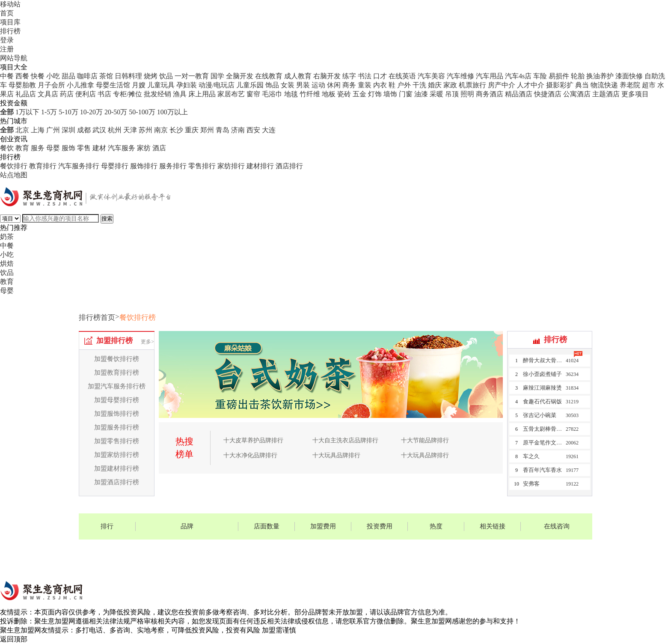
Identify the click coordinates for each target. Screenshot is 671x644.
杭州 (115, 130)
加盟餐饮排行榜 (117, 359)
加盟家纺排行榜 (117, 455)
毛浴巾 (272, 94)
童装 (365, 85)
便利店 (86, 94)
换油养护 (600, 76)
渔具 (180, 94)
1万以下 (27, 112)
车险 (540, 76)
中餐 (7, 76)
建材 (99, 148)
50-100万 (142, 112)
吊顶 (452, 94)
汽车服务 (122, 148)
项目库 (10, 22)
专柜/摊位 (128, 94)
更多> (147, 342)
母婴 (53, 148)
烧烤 (151, 76)
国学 (217, 76)
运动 (318, 85)
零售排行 (202, 166)
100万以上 (172, 112)
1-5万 (49, 112)
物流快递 (604, 85)
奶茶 (7, 237)
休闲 (334, 85)
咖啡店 (87, 76)
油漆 (421, 94)
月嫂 (139, 85)
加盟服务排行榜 (117, 427)
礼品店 (26, 94)
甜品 (68, 76)
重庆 (192, 130)
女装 (288, 85)
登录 (7, 40)
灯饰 (375, 94)
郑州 (207, 130)
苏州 (145, 130)
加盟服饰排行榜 (117, 414)
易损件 (559, 76)
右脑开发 (327, 76)
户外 (404, 85)
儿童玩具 (161, 85)
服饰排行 (144, 166)
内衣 (380, 85)
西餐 (22, 76)
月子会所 (51, 85)
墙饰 (390, 94)
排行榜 (10, 31)
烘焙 (7, 264)
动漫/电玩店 (217, 85)
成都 (84, 130)
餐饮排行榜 (138, 318)
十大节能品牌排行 (425, 440)
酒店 (159, 148)
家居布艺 (231, 94)
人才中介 (531, 85)
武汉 (99, 130)
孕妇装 (187, 85)
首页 (7, 13)
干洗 (419, 85)
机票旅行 (472, 85)
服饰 (68, 148)
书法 (365, 76)
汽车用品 (490, 76)
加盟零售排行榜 (117, 441)
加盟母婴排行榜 (117, 400)
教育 (22, 148)
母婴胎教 (22, 85)
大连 (269, 130)
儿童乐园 (250, 85)
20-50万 (116, 112)
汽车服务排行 (79, 166)
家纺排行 (231, 166)
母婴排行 (115, 166)
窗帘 (253, 94)
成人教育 (298, 76)
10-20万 (91, 112)
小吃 (53, 76)
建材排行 (260, 166)
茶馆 (106, 76)
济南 (238, 130)
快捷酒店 (548, 94)
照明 (467, 94)
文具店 (48, 94)
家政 (450, 85)
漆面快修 (629, 76)
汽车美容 (431, 76)
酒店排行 (289, 166)
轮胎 (578, 76)
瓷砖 (344, 94)
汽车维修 (460, 76)
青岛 (223, 130)
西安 (253, 130)
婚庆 (435, 85)
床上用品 (202, 94)
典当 (582, 85)
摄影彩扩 (560, 85)
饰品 (272, 85)
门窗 (406, 94)
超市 (649, 85)
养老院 (630, 85)
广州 (53, 130)
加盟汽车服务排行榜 (117, 386)
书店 (104, 94)
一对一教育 (192, 76)
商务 (349, 85)
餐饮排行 (14, 166)
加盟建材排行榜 (117, 468)
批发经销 (157, 94)
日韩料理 (128, 76)
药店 (67, 94)
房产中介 (502, 85)
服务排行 (173, 166)
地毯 (291, 94)
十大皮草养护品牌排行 (253, 440)
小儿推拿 (80, 85)
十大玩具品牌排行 (336, 455)
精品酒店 (519, 94)
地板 (329, 94)
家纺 (144, 148)
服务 (38, 148)
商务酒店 (490, 94)
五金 (359, 94)
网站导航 (14, 58)
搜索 (107, 219)
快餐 (38, 76)
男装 (303, 85)
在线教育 (269, 76)
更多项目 (635, 94)
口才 (380, 76)
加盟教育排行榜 (117, 373)
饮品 (166, 76)
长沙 (176, 130)
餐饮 (7, 148)
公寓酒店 (577, 94)
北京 (22, 130)
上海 (38, 130)
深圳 (68, 130)
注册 (7, 49)
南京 (161, 130)
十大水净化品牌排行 (250, 455)
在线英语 (402, 76)
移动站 (10, 4)
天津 (130, 130)
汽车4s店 (518, 76)
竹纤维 (310, 94)
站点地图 (14, 175)
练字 (349, 76)
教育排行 (43, 166)
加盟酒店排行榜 (117, 482)
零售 (84, 148)
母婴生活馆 (113, 85)
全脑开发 (240, 76)
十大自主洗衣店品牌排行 (345, 440)
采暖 (436, 94)
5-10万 (68, 112)
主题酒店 (606, 94)
